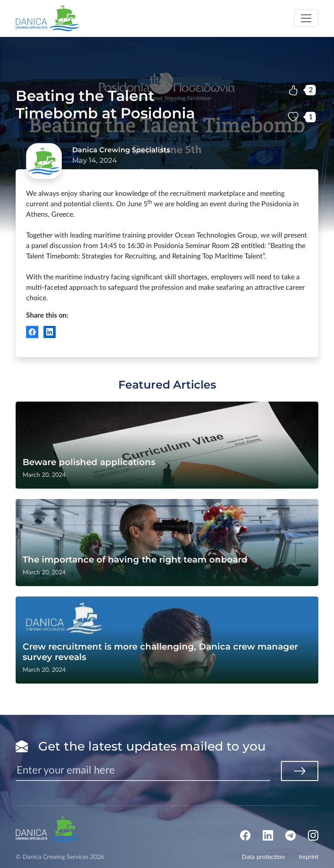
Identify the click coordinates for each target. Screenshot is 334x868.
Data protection (263, 857)
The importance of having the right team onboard (135, 560)
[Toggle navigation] (306, 18)
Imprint (309, 857)
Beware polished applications (89, 462)
